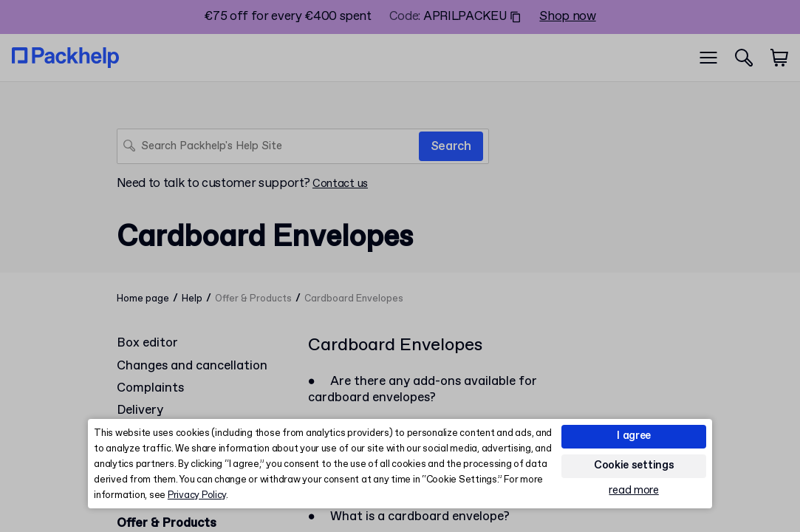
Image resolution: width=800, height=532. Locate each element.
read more (633, 491)
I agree (634, 436)
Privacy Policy (197, 495)
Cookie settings (634, 465)
